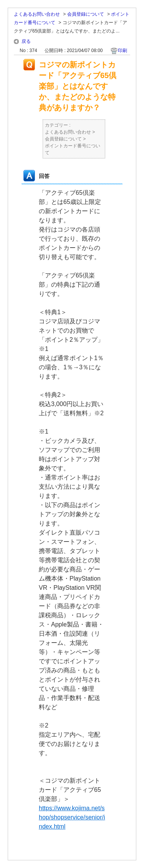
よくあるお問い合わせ (37, 14)
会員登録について (86, 14)
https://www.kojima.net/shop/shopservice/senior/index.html (72, 817)
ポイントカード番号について (73, 149)
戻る (26, 41)
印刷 (122, 51)
